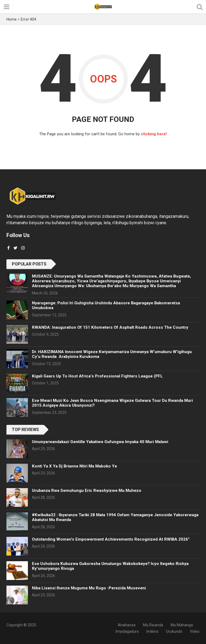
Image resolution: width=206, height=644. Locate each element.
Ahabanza (127, 625)
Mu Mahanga (182, 625)
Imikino (152, 631)
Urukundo (174, 631)
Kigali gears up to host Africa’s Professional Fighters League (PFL (97, 376)
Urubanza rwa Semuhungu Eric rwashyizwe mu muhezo (87, 491)
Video (195, 631)
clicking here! (154, 134)
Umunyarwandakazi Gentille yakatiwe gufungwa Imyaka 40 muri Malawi (100, 442)
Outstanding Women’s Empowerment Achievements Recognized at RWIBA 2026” (111, 539)
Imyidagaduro (127, 631)
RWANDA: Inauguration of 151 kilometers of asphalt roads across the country (110, 327)
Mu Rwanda (153, 625)
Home (12, 19)
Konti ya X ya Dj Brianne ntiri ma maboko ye (74, 466)
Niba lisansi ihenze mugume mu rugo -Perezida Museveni (89, 588)
